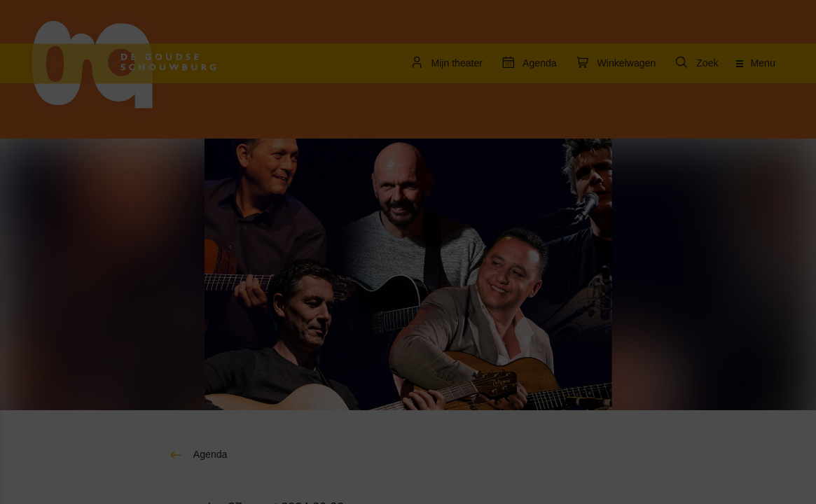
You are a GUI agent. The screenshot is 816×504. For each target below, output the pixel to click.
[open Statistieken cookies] (216, 386)
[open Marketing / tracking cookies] (216, 344)
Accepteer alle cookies (119, 437)
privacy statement (63, 255)
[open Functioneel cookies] (216, 302)
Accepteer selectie (119, 478)
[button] (105, 301)
